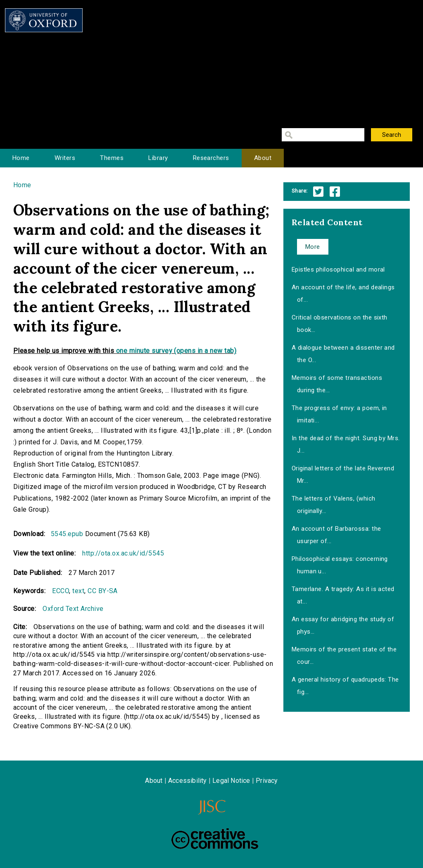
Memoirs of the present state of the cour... (344, 656)
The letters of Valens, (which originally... (334, 505)
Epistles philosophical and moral (338, 269)
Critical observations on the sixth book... (340, 324)
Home (21, 158)
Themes (112, 158)
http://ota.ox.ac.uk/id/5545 (123, 553)
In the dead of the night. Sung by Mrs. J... (346, 444)
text (78, 591)
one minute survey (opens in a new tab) (176, 351)
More (313, 247)
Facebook (335, 192)
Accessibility (188, 781)
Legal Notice (231, 781)
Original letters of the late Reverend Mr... (343, 475)
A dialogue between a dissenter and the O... (343, 354)
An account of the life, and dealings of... (343, 293)
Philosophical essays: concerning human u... (340, 565)
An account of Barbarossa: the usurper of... (336, 535)
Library (158, 158)
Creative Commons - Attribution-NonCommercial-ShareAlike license (215, 839)
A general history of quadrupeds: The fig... (345, 686)
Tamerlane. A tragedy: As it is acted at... (343, 595)
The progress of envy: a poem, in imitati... (339, 414)
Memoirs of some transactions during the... (337, 384)
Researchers (211, 158)
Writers (65, 158)
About (263, 158)
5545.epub (67, 534)
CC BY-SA (103, 591)
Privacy (267, 781)
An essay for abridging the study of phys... (343, 625)
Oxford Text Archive (73, 609)
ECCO (61, 591)
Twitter (318, 192)
